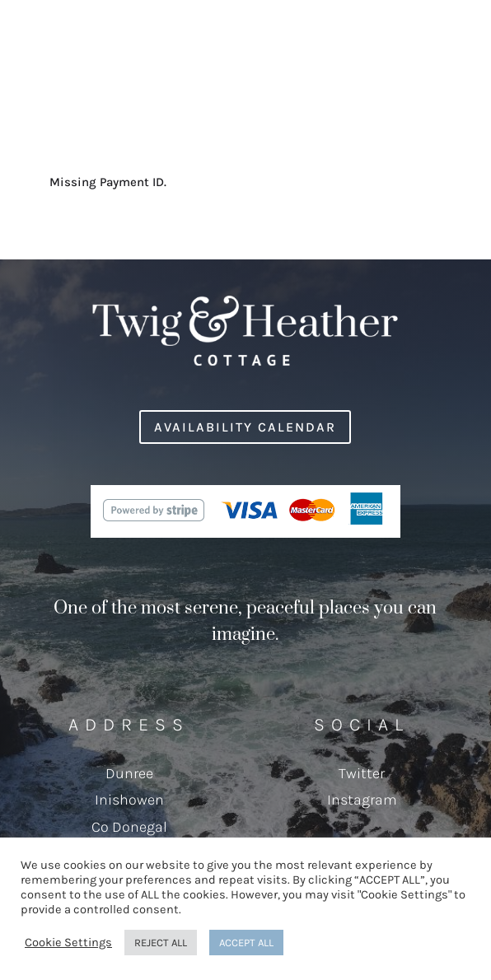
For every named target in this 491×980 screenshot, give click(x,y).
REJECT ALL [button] (161, 943)
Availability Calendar (245, 427)
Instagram (362, 800)
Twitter (362, 773)
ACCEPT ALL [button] (246, 943)
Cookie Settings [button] (68, 943)
